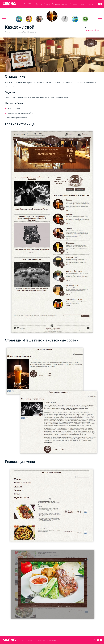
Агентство (83, 4)
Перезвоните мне (52, 640)
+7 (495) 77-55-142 (24, 4)
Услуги (47, 4)
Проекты (39, 4)
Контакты (92, 4)
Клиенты (73, 4)
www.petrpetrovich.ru (92, 30)
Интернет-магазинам (60, 4)
